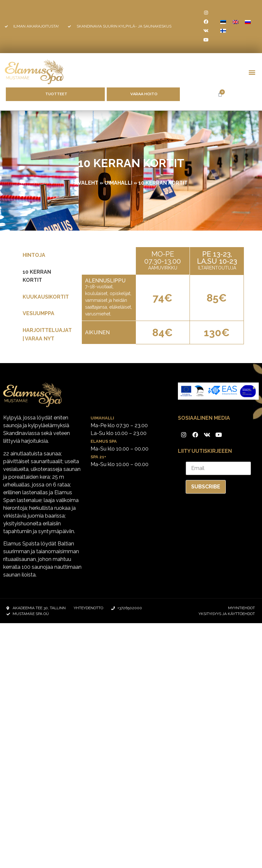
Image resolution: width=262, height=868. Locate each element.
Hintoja (34, 255)
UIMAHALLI (118, 183)
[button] (252, 72)
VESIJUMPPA (38, 313)
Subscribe (206, 487)
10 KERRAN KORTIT (37, 276)
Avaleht (87, 183)
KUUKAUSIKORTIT (46, 297)
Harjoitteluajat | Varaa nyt (47, 334)
